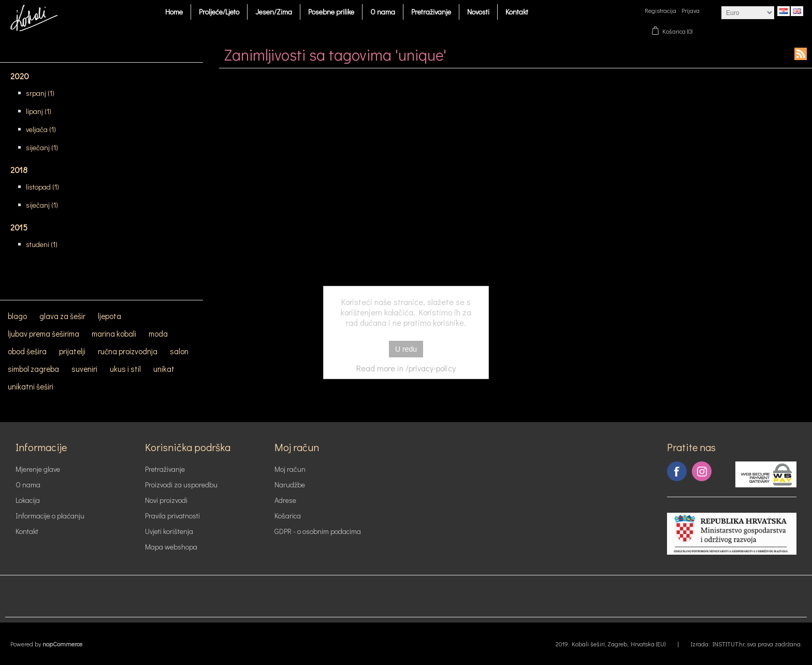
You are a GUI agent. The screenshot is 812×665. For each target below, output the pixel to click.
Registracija (661, 10)
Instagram (702, 471)
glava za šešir (62, 316)
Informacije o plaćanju (50, 516)
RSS (801, 54)
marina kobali (114, 334)
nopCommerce (62, 644)
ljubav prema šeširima (44, 334)
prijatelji (72, 351)
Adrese (285, 500)
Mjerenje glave (38, 469)
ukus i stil (125, 369)
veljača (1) (41, 129)
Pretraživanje (431, 12)
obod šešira (27, 351)
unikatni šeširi (31, 386)
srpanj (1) (40, 93)
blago (17, 316)
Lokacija (28, 500)
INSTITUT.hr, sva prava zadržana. (757, 644)
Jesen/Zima (274, 12)
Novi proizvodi (166, 500)
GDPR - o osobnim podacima (318, 531)
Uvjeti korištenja (169, 531)
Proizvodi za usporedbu (181, 485)
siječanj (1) (42, 147)
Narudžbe (290, 485)
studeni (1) (42, 244)
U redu (406, 349)
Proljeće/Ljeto (219, 12)
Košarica (288, 516)
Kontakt (517, 12)
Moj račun (290, 469)
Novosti (478, 12)
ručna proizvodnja (128, 351)
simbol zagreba (33, 369)
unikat (164, 369)
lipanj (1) (39, 111)
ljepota (110, 316)
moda (158, 334)
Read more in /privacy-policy (406, 368)
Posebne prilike (331, 12)
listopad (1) (42, 187)
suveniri (84, 369)
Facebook (677, 471)
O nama (383, 12)
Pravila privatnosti (172, 516)
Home (174, 12)
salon (179, 351)
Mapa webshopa (171, 547)
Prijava (691, 10)
